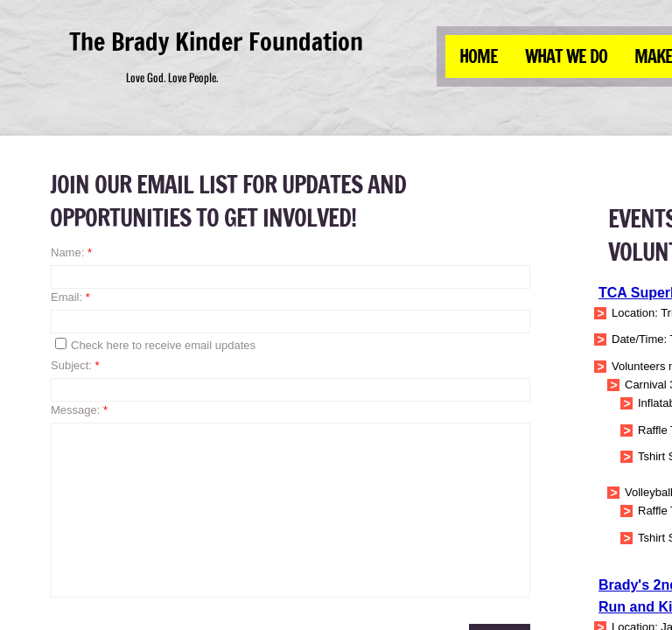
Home (479, 56)
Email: (70, 297)
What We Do (566, 56)
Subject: (75, 365)
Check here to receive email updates (155, 345)
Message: (79, 410)
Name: (71, 252)
